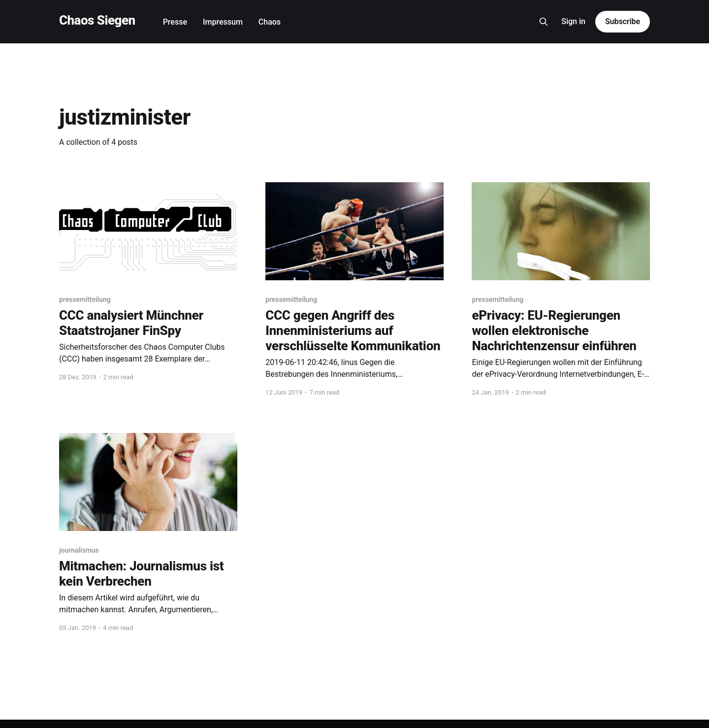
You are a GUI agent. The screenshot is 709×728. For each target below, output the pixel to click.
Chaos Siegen (97, 20)
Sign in (573, 21)
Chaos (270, 22)
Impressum (223, 22)
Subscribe (623, 21)
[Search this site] (544, 22)
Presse (175, 22)
